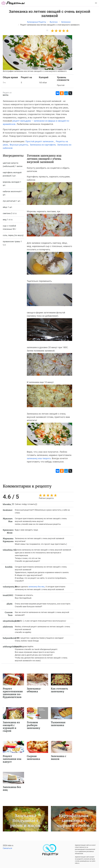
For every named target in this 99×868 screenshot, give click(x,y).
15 (47, 30)
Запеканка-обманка (34, 690)
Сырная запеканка (33, 758)
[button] (96, 3)
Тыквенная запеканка (58, 724)
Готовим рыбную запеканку (34, 725)
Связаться (7, 848)
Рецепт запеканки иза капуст (12, 759)
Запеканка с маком (59, 758)
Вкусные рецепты (19, 145)
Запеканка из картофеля (43, 145)
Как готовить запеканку (60, 690)
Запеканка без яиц (12, 788)
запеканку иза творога (39, 458)
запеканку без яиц (36, 587)
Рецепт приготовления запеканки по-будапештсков (13, 693)
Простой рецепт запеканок (40, 141)
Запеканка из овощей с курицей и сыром (11, 727)
